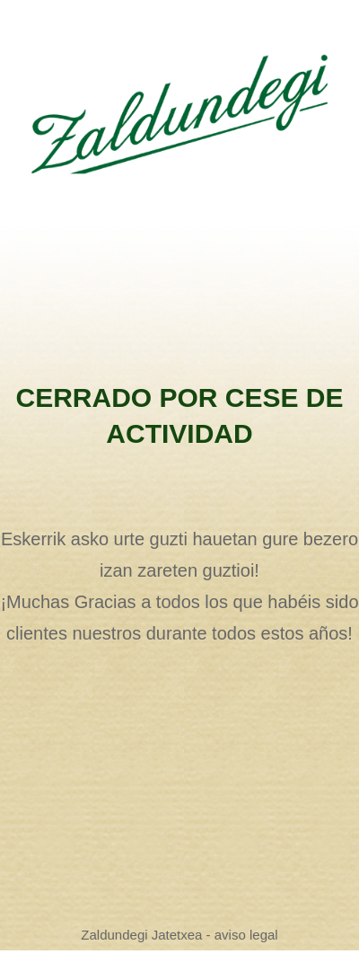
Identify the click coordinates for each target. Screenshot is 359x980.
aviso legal (246, 935)
